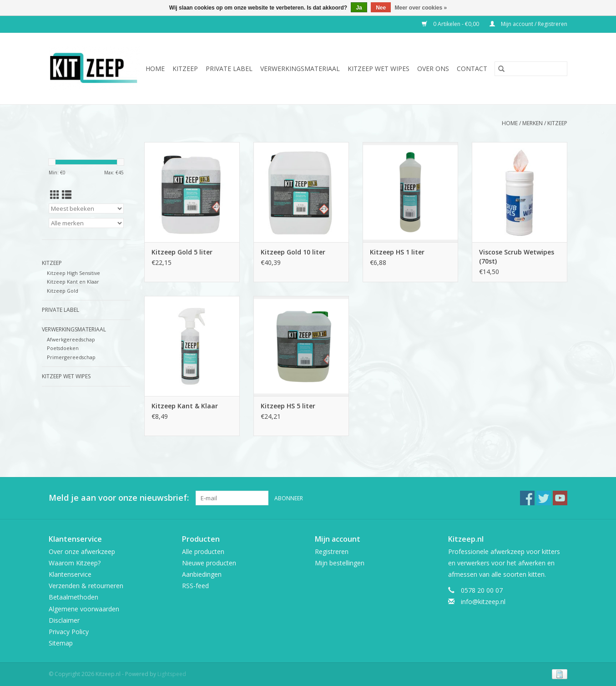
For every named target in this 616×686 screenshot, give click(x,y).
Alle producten (203, 551)
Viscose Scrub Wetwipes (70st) (517, 257)
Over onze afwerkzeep (82, 551)
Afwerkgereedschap (71, 339)
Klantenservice (70, 574)
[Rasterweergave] (55, 195)
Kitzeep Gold (63, 291)
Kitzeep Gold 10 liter (293, 252)
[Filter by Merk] (86, 223)
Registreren (332, 551)
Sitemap (61, 643)
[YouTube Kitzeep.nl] (560, 498)
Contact (472, 69)
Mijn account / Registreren (528, 24)
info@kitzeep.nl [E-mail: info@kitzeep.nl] (483, 602)
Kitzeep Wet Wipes (379, 69)
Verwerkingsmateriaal (300, 69)
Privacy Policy (69, 632)
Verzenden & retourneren (86, 586)
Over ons (433, 69)
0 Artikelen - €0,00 (451, 24)
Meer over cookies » (421, 8)
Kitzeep (185, 69)
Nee (381, 8)
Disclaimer (64, 620)
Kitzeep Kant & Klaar (185, 406)
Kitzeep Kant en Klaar (73, 282)
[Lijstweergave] (67, 195)
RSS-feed (195, 586)
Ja (359, 8)
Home (155, 69)
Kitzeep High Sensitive (73, 273)
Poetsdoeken (63, 348)
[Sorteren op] (86, 208)
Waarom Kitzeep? (75, 563)
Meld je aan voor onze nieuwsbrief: (119, 498)
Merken (533, 123)
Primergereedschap (71, 357)
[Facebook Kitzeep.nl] (527, 498)
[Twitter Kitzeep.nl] (544, 498)
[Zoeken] (531, 69)
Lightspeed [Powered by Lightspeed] (172, 674)
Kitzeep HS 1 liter (397, 252)
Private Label (229, 69)
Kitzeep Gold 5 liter (182, 252)
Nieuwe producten (209, 563)
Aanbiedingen (202, 574)
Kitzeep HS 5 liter (288, 406)
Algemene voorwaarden (84, 609)
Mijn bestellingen (340, 563)
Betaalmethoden (73, 597)
